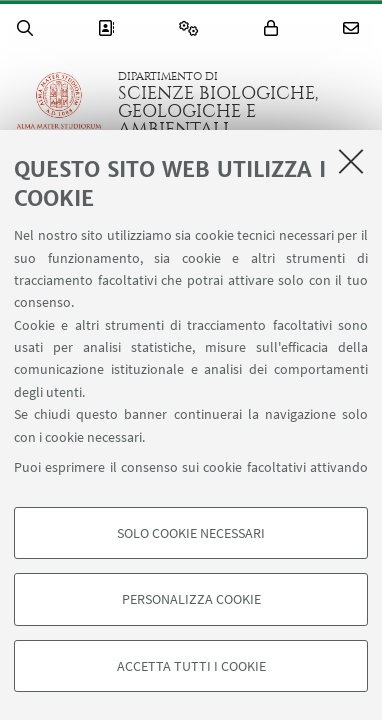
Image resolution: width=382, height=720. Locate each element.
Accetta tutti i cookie (191, 666)
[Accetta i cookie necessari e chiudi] (351, 161)
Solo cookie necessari (191, 533)
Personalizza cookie (191, 599)
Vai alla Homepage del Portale (59, 104)
